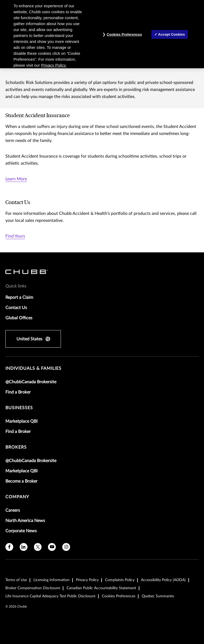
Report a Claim (19, 297)
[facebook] (9, 547)
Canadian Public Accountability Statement (101, 588)
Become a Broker (21, 481)
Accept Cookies (172, 34)
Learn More (16, 179)
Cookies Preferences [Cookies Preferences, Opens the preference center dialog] (124, 34)
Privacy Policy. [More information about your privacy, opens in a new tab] (54, 65)
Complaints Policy (120, 580)
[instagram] (66, 547)
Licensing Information (51, 580)
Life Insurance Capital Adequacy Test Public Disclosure (50, 596)
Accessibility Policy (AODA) (163, 580)
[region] (102, 34)
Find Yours (15, 236)
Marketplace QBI (21, 421)
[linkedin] (24, 547)
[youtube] (52, 547)
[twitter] (38, 547)
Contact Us (16, 308)
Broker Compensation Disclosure (33, 588)
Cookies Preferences (119, 596)
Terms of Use (16, 580)
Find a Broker (18, 392)
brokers (16, 447)
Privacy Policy (87, 580)
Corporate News (21, 531)
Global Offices (19, 318)
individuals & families (33, 368)
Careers (13, 510)
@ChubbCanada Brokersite (31, 382)
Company (17, 497)
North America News (25, 521)
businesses (19, 408)
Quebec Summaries (158, 596)
